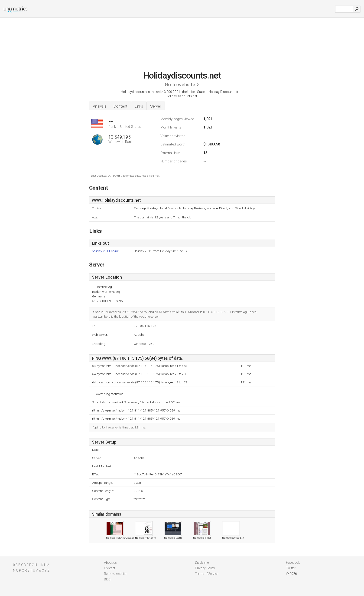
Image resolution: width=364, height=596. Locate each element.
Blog (107, 579)
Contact (110, 568)
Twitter (291, 568)
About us (110, 563)
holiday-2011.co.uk (105, 251)
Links (139, 106)
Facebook (293, 563)
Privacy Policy (205, 568)
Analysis (100, 106)
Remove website (115, 574)
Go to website (180, 85)
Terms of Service (207, 574)
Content (120, 106)
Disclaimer (202, 563)
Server (156, 106)
